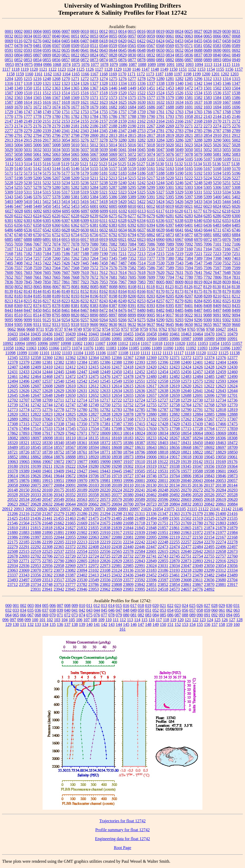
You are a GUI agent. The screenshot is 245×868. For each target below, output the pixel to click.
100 (35, 620)
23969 (117, 589)
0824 (94, 55)
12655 (128, 395)
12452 (140, 372)
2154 (75, 121)
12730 (198, 400)
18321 (24, 443)
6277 (132, 216)
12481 (163, 376)
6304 (37, 220)
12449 (105, 372)
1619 (75, 102)
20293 (232, 490)
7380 (170, 258)
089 (192, 615)
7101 (217, 244)
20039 (175, 480)
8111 (142, 287)
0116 (18, 41)
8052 (19, 287)
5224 (208, 178)
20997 (135, 509)
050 (141, 610)
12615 (128, 386)
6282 (179, 216)
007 (60, 605)
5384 (94, 197)
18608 (117, 447)
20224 (117, 490)
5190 (179, 173)
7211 (122, 254)
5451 (56, 206)
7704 (170, 277)
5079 (198, 154)
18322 (36, 443)
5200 (37, 178)
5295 (132, 187)
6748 (18, 235)
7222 (208, 254)
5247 (189, 183)
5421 (132, 202)
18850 (232, 452)
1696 (236, 107)
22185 (24, 542)
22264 (198, 542)
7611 (94, 272)
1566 (47, 98)
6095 (66, 211)
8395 (170, 306)
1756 (113, 112)
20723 (151, 504)
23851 (151, 584)
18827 (209, 452)
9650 (189, 324)
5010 (75, 145)
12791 (198, 410)
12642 (209, 391)
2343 (85, 131)
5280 (56, 187)
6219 (236, 211)
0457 (217, 41)
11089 (157, 348)
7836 (9, 282)
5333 (217, 192)
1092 (180, 64)
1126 (90, 69)
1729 (9, 112)
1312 (208, 79)
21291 (94, 514)
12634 (117, 391)
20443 (140, 495)
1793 (170, 116)
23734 (36, 584)
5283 (85, 187)
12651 (82, 395)
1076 (85, 64)
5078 (189, 154)
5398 (198, 197)
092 (215, 615)
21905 (94, 532)
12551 (140, 381)
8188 (47, 296)
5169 (227, 168)
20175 (59, 490)
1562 (9, 98)
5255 (18, 187)
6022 (198, 206)
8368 (9, 306)
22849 (151, 561)
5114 (28, 164)
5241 (132, 183)
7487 (122, 263)
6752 (56, 235)
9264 (104, 320)
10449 (117, 334)
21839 (117, 528)
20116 (140, 485)
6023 (208, 206)
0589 (236, 46)
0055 (113, 36)
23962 (105, 589)
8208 (198, 296)
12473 (82, 376)
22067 (105, 537)
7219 (179, 254)
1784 (94, 116)
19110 (140, 462)
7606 (56, 272)
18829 (221, 452)
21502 (186, 518)
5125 (122, 164)
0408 (94, 41)
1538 (236, 93)
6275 (113, 216)
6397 (170, 225)
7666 (66, 277)
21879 (232, 528)
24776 (198, 589)
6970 (198, 239)
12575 (198, 381)
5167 (208, 168)
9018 (179, 315)
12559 (175, 381)
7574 (104, 268)
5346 (28, 197)
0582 (208, 46)
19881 (36, 480)
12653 (105, 395)
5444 (227, 202)
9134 (56, 320)
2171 (227, 121)
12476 (105, 376)
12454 (163, 372)
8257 (160, 301)
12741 (24, 405)
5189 (170, 173)
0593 (28, 50)
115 (144, 620)
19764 (175, 476)
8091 (123, 287)
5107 (208, 159)
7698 (141, 277)
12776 (47, 410)
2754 (151, 131)
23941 (47, 589)
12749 (94, 405)
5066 (85, 154)
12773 (13, 410)
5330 (189, 192)
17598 (117, 428)
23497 (24, 580)
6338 (179, 220)
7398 (217, 258)
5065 (75, 154)
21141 (215, 509)
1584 (217, 98)
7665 (56, 277)
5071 (122, 154)
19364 (232, 466)
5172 (18, 173)
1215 (28, 79)
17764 (209, 428)
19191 (24, 466)
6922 (132, 239)
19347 (198, 466)
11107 (112, 353)
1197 (178, 74)
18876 (59, 457)
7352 (132, 258)
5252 (236, 183)
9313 (56, 324)
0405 (66, 41)
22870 (175, 561)
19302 (128, 466)
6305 (47, 220)
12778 (59, 410)
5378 (56, 197)
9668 (30, 329)
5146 (75, 168)
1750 (56, 112)
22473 (163, 547)
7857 (56, 282)
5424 (160, 202)
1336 (141, 83)
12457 (198, 372)
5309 (9, 192)
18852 (13, 457)
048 (126, 610)
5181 (104, 173)
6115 (151, 211)
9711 (40, 329)
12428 (209, 367)
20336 (47, 495)
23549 (94, 580)
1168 (103, 74)
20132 (163, 485)
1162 (48, 74)
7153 (122, 249)
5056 (236, 150)
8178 (217, 291)
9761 (154, 329)
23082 (70, 570)
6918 (94, 239)
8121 (160, 287)
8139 (9, 291)
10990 (221, 339)
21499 (163, 518)
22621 (175, 551)
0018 (151, 31)
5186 (141, 173)
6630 (85, 230)
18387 (140, 443)
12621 (198, 386)
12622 (209, 386)
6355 (9, 225)
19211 (47, 466)
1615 (37, 102)
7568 (75, 268)
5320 (94, 192)
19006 (151, 457)
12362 (70, 358)
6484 (227, 225)
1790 (151, 116)
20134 (174, 485)
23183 (151, 570)
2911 (226, 135)
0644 (113, 50)
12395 (151, 362)
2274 (217, 126)
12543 (94, 381)
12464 (36, 376)
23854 (175, 584)
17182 (151, 419)
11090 (168, 348)
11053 (203, 343)
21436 (36, 518)
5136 (217, 164)
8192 (66, 296)
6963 (170, 239)
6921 (122, 239)
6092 (38, 211)
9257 (85, 320)
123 (203, 620)
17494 (24, 428)
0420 (122, 41)
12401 (198, 362)
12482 (175, 376)
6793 (122, 235)
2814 (122, 135)
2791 (18, 135)
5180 (94, 173)
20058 (13, 485)
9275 (141, 320)
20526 (209, 495)
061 (222, 610)
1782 (75, 116)
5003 (9, 145)
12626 (24, 391)
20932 (54, 509)
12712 (70, 400)
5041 (122, 150)
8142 (18, 291)
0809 (47, 55)
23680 (221, 580)
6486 (9, 230)
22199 (47, 542)
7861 (66, 282)
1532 (189, 93)
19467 (128, 471)
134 (45, 624)
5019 (160, 145)
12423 (175, 367)
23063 (13, 570)
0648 (141, 50)
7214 (151, 254)
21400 (221, 514)
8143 (28, 291)
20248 (163, 490)
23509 (36, 580)
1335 (132, 83)
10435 (36, 334)
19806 (186, 476)
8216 (37, 301)
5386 (113, 197)
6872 (160, 235)
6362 (75, 225)
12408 (24, 367)
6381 (94, 225)
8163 (113, 291)
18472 (232, 443)
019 (148, 605)
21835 (94, 528)
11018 (157, 343)
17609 (128, 428)
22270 (209, 542)
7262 (75, 258)
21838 (105, 528)
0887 (189, 60)
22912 (209, 561)
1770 (9, 116)
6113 (142, 211)
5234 (66, 183)
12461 (13, 376)
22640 (186, 551)
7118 (28, 249)
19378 (13, 471)
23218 (186, 570)
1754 (94, 112)
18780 (117, 452)
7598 (227, 268)
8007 (170, 282)
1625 (122, 102)
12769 (221, 405)
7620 (160, 272)
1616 (47, 102)
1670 (18, 107)
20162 (36, 490)
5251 (227, 183)
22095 (151, 537)
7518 (151, 263)
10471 (221, 334)
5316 (56, 192)
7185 (56, 254)
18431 (186, 443)
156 (207, 624)
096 (6, 620)
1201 (216, 74)
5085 (19, 159)
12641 (198, 391)
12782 (105, 410)
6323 (113, 220)
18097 (36, 438)
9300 (208, 320)
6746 (236, 230)
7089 (170, 244)
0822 (75, 55)
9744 (68, 329)
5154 (85, 168)
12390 (128, 362)
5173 (28, 173)
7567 (66, 268)
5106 (198, 159)
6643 (198, 230)
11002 (77, 343)
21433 (24, 518)
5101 (151, 159)
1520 (122, 93)
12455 (175, 372)
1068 (57, 64)
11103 (67, 353)
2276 (236, 126)
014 (111, 605)
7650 (236, 272)
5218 (160, 178)
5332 (208, 192)
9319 (85, 324)
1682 (113, 107)
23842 (140, 584)
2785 (198, 131)
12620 (186, 386)
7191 (113, 254)
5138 (236, 164)
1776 (18, 116)
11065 (42, 348)
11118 (190, 353)
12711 (59, 400)
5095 (113, 159)
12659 (175, 395)
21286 (82, 514)
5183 (122, 173)
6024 (217, 206)
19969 (70, 480)
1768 (227, 112)
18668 (186, 447)
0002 (18, 31)
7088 (160, 244)
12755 (151, 405)
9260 (94, 320)
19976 (94, 480)
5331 (198, 192)
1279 (151, 79)
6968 (189, 239)
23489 (232, 575)
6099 (104, 211)
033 (16, 610)
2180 (66, 126)
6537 (37, 230)
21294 (105, 514)
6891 (47, 239)
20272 (198, 490)
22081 (128, 537)
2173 (9, 126)
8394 (160, 306)
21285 (70, 514)
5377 (47, 197)
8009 (179, 282)
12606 (24, 386)
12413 (82, 367)
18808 (151, 452)
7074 (56, 244)
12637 (151, 391)
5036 (75, 150)
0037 (47, 36)
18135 (93, 438)
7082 (113, 244)
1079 (114, 64)
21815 (36, 528)
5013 (104, 145)
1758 (132, 112)
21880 (13, 532)
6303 (28, 220)
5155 (94, 168)
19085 (94, 462)
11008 (112, 343)
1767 (217, 112)
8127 (198, 287)
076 (97, 615)
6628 (66, 230)
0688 (198, 50)
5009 (66, 145)
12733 (209, 400)
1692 (198, 107)
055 (178, 610)
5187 (151, 173)
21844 (128, 528)
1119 (25, 69)
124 (210, 620)
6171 (188, 211)
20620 (232, 499)
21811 (24, 528)
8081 (75, 287)
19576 (175, 471)
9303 (236, 320)
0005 (47, 31)
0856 (56, 60)
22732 (128, 556)
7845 (28, 282)
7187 (75, 254)
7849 (37, 282)
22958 (59, 566)
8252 (132, 301)
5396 (179, 197)
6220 (9, 216)
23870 (209, 584)
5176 (56, 173)
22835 (128, 561)
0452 (170, 41)
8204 (160, 296)
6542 (47, 230)
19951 (59, 480)
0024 (179, 31)
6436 (208, 225)
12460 (232, 372)
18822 (198, 452)
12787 (163, 410)
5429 (189, 202)
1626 (132, 102)
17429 (175, 424)
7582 (132, 268)
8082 (85, 287)
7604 (37, 272)
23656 (209, 580)
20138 (221, 485)
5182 (113, 173)
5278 (37, 187)
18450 (198, 443)
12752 (128, 405)
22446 (140, 547)
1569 (75, 98)
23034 (175, 566)
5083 (236, 154)
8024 (208, 282)
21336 (151, 514)
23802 (105, 584)
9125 (47, 320)
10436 (47, 334)
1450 (141, 88)
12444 (47, 372)
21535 (232, 518)
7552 (227, 263)
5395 (170, 197)
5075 (160, 154)
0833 (160, 55)
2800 (94, 135)
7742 (179, 277)
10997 (54, 343)
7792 (208, 277)
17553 (82, 428)
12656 (140, 395)
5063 (56, 154)
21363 (175, 514)
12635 (128, 391)
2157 (104, 121)
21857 (163, 528)
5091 (75, 159)
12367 (128, 358)
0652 (179, 50)
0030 (227, 31)
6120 (179, 211)
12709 (47, 400)
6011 (141, 206)
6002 (104, 206)
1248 (47, 79)
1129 (118, 69)
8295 (208, 301)
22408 (94, 547)
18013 (117, 433)
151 (170, 624)
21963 (186, 532)
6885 (9, 239)
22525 (47, 551)
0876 (122, 60)
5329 (179, 192)
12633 (105, 391)
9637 (151, 324)
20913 (19, 509)
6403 (198, 225)
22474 (175, 547)
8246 (113, 301)
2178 (47, 126)
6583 (56, 230)
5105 (189, 159)
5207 (56, 178)
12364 (94, 358)
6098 (94, 211)
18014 (128, 433)
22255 (175, 542)
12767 (198, 405)
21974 (209, 532)
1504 (236, 88)
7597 (217, 268)
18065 (209, 433)
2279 (28, 131)
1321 (47, 83)
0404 (56, 41)
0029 (217, 31)
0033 (18, 36)
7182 (28, 254)
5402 (236, 197)
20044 (209, 480)
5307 (227, 187)
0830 (132, 55)
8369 (18, 306)
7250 (227, 254)
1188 (169, 74)
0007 (66, 31)
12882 (175, 414)
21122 (203, 509)
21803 (221, 523)
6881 (208, 235)
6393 (141, 225)
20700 (128, 504)
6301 (9, 220)
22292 (36, 547)
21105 (181, 509)
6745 (227, 230)
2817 (151, 135)
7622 (170, 272)
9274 (132, 320)
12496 (24, 381)
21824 (59, 528)
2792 (28, 135)
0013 (113, 31)
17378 (94, 424)
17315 (24, 424)
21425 (13, 518)
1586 (236, 98)
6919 (104, 239)
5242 (141, 183)
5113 (19, 164)
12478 (128, 376)
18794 (128, 452)
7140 (65, 249)
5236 (85, 183)
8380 (66, 306)
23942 (59, 589)
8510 (18, 315)
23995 (140, 589)
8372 (28, 306)
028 (215, 605)
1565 (37, 98)
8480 (141, 310)
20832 (186, 504)
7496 (132, 263)
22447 (151, 547)
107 (86, 620)
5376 (37, 197)
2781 (160, 131)
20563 (82, 499)
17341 (70, 424)
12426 (198, 367)
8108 (132, 287)
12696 (209, 395)
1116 (236, 64)
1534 (198, 93)
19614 (13, 476)
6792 (113, 235)
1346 (227, 83)
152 (178, 624)
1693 (208, 107)
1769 (236, 112)
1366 (85, 88)
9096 (18, 320)
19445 (117, 471)
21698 (128, 523)
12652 (94, 395)
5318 (75, 192)
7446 (94, 263)
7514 (141, 263)
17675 (163, 428)
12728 (175, 400)
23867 (198, 584)
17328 (47, 424)
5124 (113, 164)
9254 (66, 320)
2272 (198, 126)
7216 (170, 254)
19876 (24, 480)
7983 (141, 282)
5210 (85, 178)
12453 (151, 372)
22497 (232, 547)
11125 (223, 353)
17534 (59, 428)
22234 (128, 542)
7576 (113, 268)
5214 (122, 178)
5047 (160, 150)
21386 (209, 514)
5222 (189, 178)
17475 (232, 424)
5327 (160, 192)
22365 (59, 547)
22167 (221, 537)
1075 (76, 64)
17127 (94, 419)
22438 (117, 547)
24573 (175, 589)
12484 (198, 376)
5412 (47, 202)
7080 (94, 244)
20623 (13, 504)
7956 (113, 282)
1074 (66, 64)
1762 (170, 112)
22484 (198, 547)
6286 (217, 216)
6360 (56, 225)
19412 (70, 471)
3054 (66, 140)
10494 (47, 339)
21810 (13, 528)
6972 (208, 239)
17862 (13, 433)
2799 (85, 135)
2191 (141, 126)
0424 (160, 41)
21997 (36, 537)
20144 (232, 485)
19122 (163, 462)
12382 (59, 362)
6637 (141, 230)
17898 (36, 433)
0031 (236, 31)
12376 (221, 358)
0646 (132, 50)
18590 (82, 447)
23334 (232, 570)
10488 (24, 339)
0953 (9, 64)
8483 (170, 310)
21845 (140, 528)
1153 (201, 69)
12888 (232, 414)
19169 (221, 462)
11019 (169, 343)
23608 (186, 580)
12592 (209, 381)
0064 (198, 36)
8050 (9, 287)
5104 (180, 159)
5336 (236, 192)
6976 (227, 239)
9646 (179, 324)
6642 (189, 230)
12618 (163, 386)
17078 (70, 419)
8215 (28, 301)
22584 (140, 551)
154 (192, 624)
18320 (13, 443)
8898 (122, 315)
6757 (104, 235)
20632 (47, 504)
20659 (82, 504)
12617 (151, 386)
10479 (232, 334)
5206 (47, 178)
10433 (13, 334)
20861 (221, 504)
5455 (85, 206)
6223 (28, 216)
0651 (170, 50)
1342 (198, 83)
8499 (236, 310)
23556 (105, 580)
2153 (66, 121)
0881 (160, 60)
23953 (94, 589)
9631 (122, 324)
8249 (122, 301)
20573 (105, 499)
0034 (28, 36)
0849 (236, 55)
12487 (221, 376)
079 (119, 615)
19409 (59, 471)
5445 (236, 202)
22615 (163, 551)
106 (79, 620)
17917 (47, 433)
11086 (145, 348)
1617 (56, 102)
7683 (122, 277)
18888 (70, 457)
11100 (33, 353)
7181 (18, 254)
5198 (18, 178)
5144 (56, 168)
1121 (43, 69)
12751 (117, 405)
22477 (186, 547)
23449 (140, 575)
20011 (163, 480)
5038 (94, 150)
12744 (47, 405)
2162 (141, 121)
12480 (151, 376)
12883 (186, 414)
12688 (186, 395)
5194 (217, 173)
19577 (186, 471)
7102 (227, 244)
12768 (209, 405)
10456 (140, 334)
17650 (151, 428)
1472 (189, 88)
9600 (94, 324)
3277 (94, 140)
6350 (208, 220)
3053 (56, 140)
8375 (47, 306)
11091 (179, 348)
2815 (132, 135)
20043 (198, 480)
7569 (85, 268)
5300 (160, 187)
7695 (132, 277)
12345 (13, 358)
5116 (47, 164)
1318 (28, 83)
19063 (13, 462)
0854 (37, 60)
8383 (94, 306)
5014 (113, 145)
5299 (151, 187)
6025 (227, 206)
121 (188, 620)
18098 (48, 438)
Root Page (122, 848)
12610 (70, 386)
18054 (186, 433)
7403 (236, 258)
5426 (179, 202)
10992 (8, 343)
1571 (94, 98)
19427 (82, 471)
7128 (37, 249)
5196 (236, 173)
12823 (47, 414)
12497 (36, 381)
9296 (198, 320)
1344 (208, 83)
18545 (36, 447)
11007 (100, 343)
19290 (105, 466)
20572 (94, 499)
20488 (163, 495)
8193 (75, 296)
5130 (160, 164)
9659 (227, 324)
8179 (227, 291)
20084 (59, 485)
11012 (123, 343)
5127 (141, 164)
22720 (70, 556)
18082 (13, 438)
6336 (160, 220)
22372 (70, 547)
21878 (221, 528)
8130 (217, 287)
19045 (209, 457)
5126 (131, 164)
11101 (45, 353)
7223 (217, 254)
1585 (227, 98)
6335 (151, 220)
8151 (75, 291)
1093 (189, 64)
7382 (179, 258)
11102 (56, 353)
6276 (122, 216)
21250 (36, 514)
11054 (214, 343)
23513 (47, 580)
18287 (186, 438)
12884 (198, 414)
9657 (217, 324)
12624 (232, 386)
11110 (134, 353)
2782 (170, 131)
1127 (99, 69)
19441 (94, 471)
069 (45, 615)
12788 (175, 410)
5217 (151, 178)
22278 (232, 542)
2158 (113, 121)
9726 (49, 329)
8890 (94, 315)
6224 (37, 216)
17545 (70, 428)
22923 (232, 561)
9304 (9, 324)
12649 (59, 395)
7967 (122, 282)
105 (72, 620)
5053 (217, 150)
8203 (151, 296)
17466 (221, 424)
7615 (132, 272)
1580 (179, 98)
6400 (179, 225)
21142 (226, 509)
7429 (75, 263)
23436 (128, 575)
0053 (94, 36)
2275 (227, 126)
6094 (57, 211)
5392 (160, 197)
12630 (70, 391)
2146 (236, 116)
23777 (70, 584)
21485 (117, 518)
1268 (56, 79)
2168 (198, 121)
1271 (75, 79)
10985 (163, 339)
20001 (140, 480)
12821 (24, 414)
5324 (132, 192)
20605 (198, 499)
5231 (37, 183)
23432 (117, 575)
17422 (151, 424)
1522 (141, 93)
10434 (24, 334)
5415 (75, 202)
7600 (9, 272)
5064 (66, 154)
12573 (186, 381)
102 (50, 620)
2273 (208, 126)
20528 (232, 495)
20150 (24, 490)
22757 (221, 556)
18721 (13, 452)
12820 (13, 414)
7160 (188, 249)
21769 (186, 523)
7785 (198, 277)
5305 (208, 187)
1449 (132, 88)
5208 (66, 178)
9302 (227, 320)
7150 (94, 249)
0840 (217, 55)
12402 (209, 362)
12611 (82, 386)
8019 (198, 282)
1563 (18, 98)
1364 (66, 88)
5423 (151, 202)
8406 (198, 306)
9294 (189, 320)
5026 (217, 145)
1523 (151, 93)
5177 (66, 173)
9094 (236, 315)
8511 (28, 315)
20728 (163, 504)
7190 (104, 254)
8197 (104, 296)
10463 (186, 334)
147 (141, 624)
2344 (94, 131)
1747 (28, 112)
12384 (82, 362)
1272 (85, 79)
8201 (141, 296)
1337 (151, 83)
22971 (82, 566)
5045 (141, 150)
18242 (163, 438)
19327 (163, 466)
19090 (105, 462)
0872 (85, 60)
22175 (13, 542)
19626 (36, 476)
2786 (208, 131)
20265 (175, 490)
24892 (209, 589)
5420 (122, 202)
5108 (217, 159)
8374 (37, 306)
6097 (85, 211)
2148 (18, 121)
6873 (170, 235)
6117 (160, 211)
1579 (170, 98)
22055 (70, 537)
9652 (198, 324)
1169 (113, 74)
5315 (47, 192)
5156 (104, 168)
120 (181, 620)
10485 (13, 339)
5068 (104, 154)
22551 (70, 551)
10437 (59, 334)
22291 (24, 547)
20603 (186, 499)
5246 (179, 183)
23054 (221, 566)
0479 (28, 46)
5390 (141, 197)
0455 (198, 41)
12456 (186, 372)
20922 (30, 509)
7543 (179, 263)
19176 (232, 462)
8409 (217, 306)
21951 (163, 532)
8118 (151, 287)
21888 (36, 532)
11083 (111, 348)
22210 (70, 542)
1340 (179, 83)
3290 (217, 140)
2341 (66, 131)
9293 (179, 320)
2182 (85, 126)
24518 (163, 589)
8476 (122, 310)
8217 (47, 301)
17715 (186, 428)
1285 (189, 79)
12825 (70, 414)
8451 (47, 310)
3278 (104, 140)
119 (173, 620)
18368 (94, 443)
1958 (189, 116)
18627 (128, 447)
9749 (78, 329)
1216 (37, 79)
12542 (82, 381)
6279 (151, 216)
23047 (186, 566)
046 (111, 610)
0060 (160, 36)
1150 (173, 69)
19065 (24, 462)
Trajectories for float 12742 (122, 821)
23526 (70, 580)
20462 (151, 495)
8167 (151, 291)
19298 (117, 466)
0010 (85, 31)
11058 (8, 348)
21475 (94, 518)
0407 (85, 41)
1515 (75, 93)
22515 (24, 551)
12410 (47, 367)
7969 (132, 282)
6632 (104, 230)
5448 (28, 206)
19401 (47, 471)
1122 (52, 69)
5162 (160, 168)
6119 (169, 211)
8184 (28, 296)
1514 (66, 93)
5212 (104, 178)
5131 (169, 164)
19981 (105, 480)
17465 (209, 424)
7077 (66, 244)
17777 (221, 428)
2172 (236, 121)
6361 (66, 225)
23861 (186, 584)
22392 (82, 547)
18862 (36, 457)
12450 (117, 372)
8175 (198, 291)
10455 (128, 334)
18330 (47, 443)
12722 (117, 400)
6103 (132, 211)
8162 (104, 291)
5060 (28, 154)
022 (170, 605)
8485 (179, 310)
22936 (24, 566)
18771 (105, 452)
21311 (140, 514)
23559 (117, 580)
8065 (38, 287)
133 (38, 624)
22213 (82, 542)
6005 (113, 206)
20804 (175, 504)
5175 (47, 173)
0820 (56, 55)
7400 (227, 258)
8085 (94, 287)
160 (237, 624)
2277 (9, 131)
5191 (189, 173)
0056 (122, 36)
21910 (105, 532)
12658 (163, 395)
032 (8, 610)
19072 (59, 462)
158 (222, 624)
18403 (163, 443)
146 (134, 624)
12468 (47, 376)
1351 (37, 88)
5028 (236, 145)
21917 (117, 532)
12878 (128, 414)
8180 (236, 291)
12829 (117, 414)
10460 (163, 334)
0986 (47, 64)
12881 (163, 414)
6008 (122, 206)
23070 (36, 570)
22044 (59, 537)
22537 (59, 551)
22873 (186, 561)
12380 (36, 362)
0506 (47, 46)
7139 (56, 249)
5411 (37, 202)
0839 (208, 55)
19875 (13, 480)
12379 (24, 362)
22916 (221, 561)
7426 (66, 263)
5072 (132, 154)
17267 (209, 419)
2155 (85, 121)
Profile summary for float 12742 (122, 830)
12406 (232, 362)
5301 (170, 187)
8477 (132, 310)
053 (163, 610)
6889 (37, 239)
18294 (197, 438)
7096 (208, 244)
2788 (227, 131)
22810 (94, 561)
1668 (236, 102)
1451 (151, 88)
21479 (105, 518)
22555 (94, 551)
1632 (160, 102)
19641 (47, 476)
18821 (186, 452)
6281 (170, 216)
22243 (151, 542)
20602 (175, 499)
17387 (117, 424)
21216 (24, 514)
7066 (28, 244)
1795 (179, 116)
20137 (209, 485)
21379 (198, 514)
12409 (36, 367)
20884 (232, 504)
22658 (221, 551)
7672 (94, 277)
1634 (179, 102)
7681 (113, 277)
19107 (129, 462)
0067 (227, 36)
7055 (9, 244)
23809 (128, 584)
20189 (82, 490)
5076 (170, 154)
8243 (104, 301)
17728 (198, 428)
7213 (141, 254)
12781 (94, 410)
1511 (37, 93)
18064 (198, 433)
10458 (151, 334)
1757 (122, 112)
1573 (113, 98)
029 (222, 605)
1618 (66, 102)
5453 (75, 206)
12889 (13, 419)
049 (134, 610)
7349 (122, 258)
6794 (132, 235)
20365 (105, 495)
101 (42, 620)
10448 (105, 334)
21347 (163, 514)
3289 (208, 140)
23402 (82, 575)
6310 (94, 220)
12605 (13, 386)
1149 (164, 69)
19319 (151, 466)
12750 (105, 405)
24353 (151, 589)
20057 (232, 480)
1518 (104, 93)
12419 (140, 367)
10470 (209, 334)
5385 (104, 197)
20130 (151, 485)
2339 (47, 131)
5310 (18, 192)
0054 (104, 36)
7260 (56, 258)
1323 (66, 83)
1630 (141, 102)
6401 (189, 225)
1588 (18, 102)
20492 (175, 495)
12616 (140, 386)
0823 (85, 55)
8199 (122, 296)
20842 (209, 504)
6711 (217, 230)
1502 (217, 88)
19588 (198, 471)
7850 (47, 282)
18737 (36, 452)
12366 (117, 358)
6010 (132, 206)
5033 (47, 150)
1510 (28, 93)
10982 (128, 339)
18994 (140, 457)
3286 (179, 140)
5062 (47, 154)
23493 (13, 580)
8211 (226, 296)
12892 (24, 419)
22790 (59, 561)
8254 (151, 301)
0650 (160, 50)
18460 (209, 443)
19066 (36, 462)
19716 (105, 476)
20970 (88, 509)
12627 (36, 391)
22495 (209, 547)
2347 (122, 131)
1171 (132, 74)
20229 (128, 490)
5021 (179, 145)
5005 (28, 145)
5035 (66, 150)
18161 (105, 438)
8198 (113, 296)
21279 (59, 514)
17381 (105, 424)
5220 (170, 178)
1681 (104, 107)
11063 (31, 348)
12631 (82, 391)
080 (126, 615)
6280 (160, 216)
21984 (232, 532)
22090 (140, 537)
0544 (104, 46)
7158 (170, 249)
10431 (232, 329)
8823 (85, 315)
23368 (59, 575)
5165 (189, 168)
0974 (19, 64)
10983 (140, 339)
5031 (28, 150)
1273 (94, 79)
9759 (144, 329)
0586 (227, 46)
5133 (188, 164)
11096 (225, 348)
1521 (132, 93)
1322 (56, 83)
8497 (217, 310)
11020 (180, 343)
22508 (13, 551)
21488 (128, 518)
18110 (71, 438)
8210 (217, 296)
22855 (163, 561)
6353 (227, 220)
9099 (28, 320)
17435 (186, 424)
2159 (122, 121)
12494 (13, 381)
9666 (21, 329)
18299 (209, 438)
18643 (151, 447)
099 (28, 620)
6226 (56, 216)
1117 (6, 69)
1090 (161, 64)
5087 (38, 159)
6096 (75, 211)
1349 (18, 88)
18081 (232, 433)
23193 (175, 570)
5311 (28, 192)
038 (53, 610)
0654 (189, 50)
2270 (179, 126)
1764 (189, 112)
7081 (104, 244)
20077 (48, 485)
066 (23, 615)
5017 (141, 145)
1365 (75, 88)
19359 (221, 466)
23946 (82, 589)
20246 (151, 490)
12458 (209, 372)
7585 (141, 268)
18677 (198, 447)
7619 (151, 272)
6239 (94, 216)
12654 (117, 395)
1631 (151, 102)
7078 (75, 244)
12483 (186, 376)
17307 (232, 419)
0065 (208, 36)
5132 (179, 164)
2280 (37, 131)
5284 (94, 187)
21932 (128, 532)
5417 (94, 202)
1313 (217, 79)
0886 (179, 60)
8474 (113, 310)
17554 (94, 428)
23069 (24, 570)
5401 (227, 197)
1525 (170, 93)
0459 (236, 41)
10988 (198, 339)
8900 (141, 315)
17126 (82, 419)
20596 (163, 499)
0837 (198, 55)
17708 (175, 428)
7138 (47, 249)
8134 (226, 287)
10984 (151, 339)
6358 (37, 225)
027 (207, 605)
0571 (189, 46)
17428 (163, 424)
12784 (128, 410)
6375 (85, 225)
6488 (18, 230)
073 (75, 615)
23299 (209, 570)
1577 (151, 98)
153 (185, 624)
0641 (85, 50)
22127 (186, 537)
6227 (66, 216)
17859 (232, 428)
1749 (47, 112)
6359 (47, 225)
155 (200, 624)
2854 (208, 135)
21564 (24, 523)
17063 (47, 419)
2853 (198, 135)
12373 (198, 358)
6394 (151, 225)
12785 (140, 410)
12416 (105, 367)
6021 (189, 206)
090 (200, 615)
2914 (18, 140)
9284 (151, 320)
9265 (113, 320)
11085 (134, 348)
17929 (59, 433)
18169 (116, 438)
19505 (140, 471)
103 (57, 620)
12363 (82, 358)
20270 (186, 490)
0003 (28, 31)
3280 (122, 140)
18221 (140, 438)
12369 (151, 358)
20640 (59, 504)
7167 (236, 249)
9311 (37, 324)
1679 (94, 107)
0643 (104, 50)
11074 (77, 348)
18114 (82, 438)
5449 (37, 206)
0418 (104, 41)
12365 (105, 358)
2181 (75, 126)
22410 (105, 547)
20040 (186, 480)
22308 (47, 547)
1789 (141, 116)
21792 (209, 523)
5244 (160, 183)
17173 (140, 419)
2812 (104, 135)
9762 (163, 329)
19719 (117, 476)
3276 (85, 140)
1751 (66, 112)
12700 (221, 395)
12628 (47, 391)
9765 (191, 329)
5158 (122, 168)
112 (123, 620)
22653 (209, 551)
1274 (104, 79)
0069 (9, 41)
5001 (227, 140)
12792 (209, 410)
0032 (9, 36)
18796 (140, 452)
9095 (9, 320)
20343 (59, 495)
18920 (94, 457)
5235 (75, 183)
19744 (140, 476)
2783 (179, 131)
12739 (13, 405)
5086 (28, 159)
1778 (37, 116)
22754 (198, 556)
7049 (236, 239)
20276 (209, 490)
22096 (163, 537)
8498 (227, 310)
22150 (198, 537)
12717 (105, 400)
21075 (169, 509)
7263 (85, 258)
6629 (75, 230)
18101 (59, 438)
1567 (56, 98)
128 (239, 620)
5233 (56, 183)
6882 (217, 235)
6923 (141, 239)
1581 (189, 98)
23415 (105, 575)
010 (82, 605)
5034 (56, 150)
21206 (13, 514)
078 (111, 615)
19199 (36, 466)
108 (94, 620)
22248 (163, 542)
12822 (36, 414)
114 (137, 620)
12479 (140, 376)
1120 (34, 69)
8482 (160, 310)
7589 (170, 268)
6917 (85, 239)
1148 (155, 69)
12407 (13, 367)
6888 (28, 239)
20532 (13, 499)
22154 (209, 537)
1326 (85, 83)
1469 (179, 88)
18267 (174, 438)
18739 (47, 452)
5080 (208, 154)
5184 (132, 173)
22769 (13, 561)
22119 (174, 537)
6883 (227, 235)
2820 (179, 135)
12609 (59, 386)
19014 (163, 457)
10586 (105, 339)
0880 (151, 60)
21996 (24, 537)
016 (126, 605)
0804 (18, 55)
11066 (54, 348)
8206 (179, 296)
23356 (36, 575)
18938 (117, 457)
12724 (140, 400)
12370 (163, 358)
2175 (28, 126)
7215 (160, 254)
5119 (65, 164)
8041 (236, 282)
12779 (70, 410)
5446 (9, 206)
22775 (36, 561)
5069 (113, 154)
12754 (140, 405)
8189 (56, 296)
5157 (113, 168)
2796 (56, 135)
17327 (36, 424)
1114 (217, 64)
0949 (236, 60)
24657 (186, 589)
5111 (236, 159)
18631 (140, 447)
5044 (132, 150)
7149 (84, 249)
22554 (82, 551)
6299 (227, 216)
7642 (208, 272)
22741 (151, 556)
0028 (208, 31)
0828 (113, 55)
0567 (151, 46)
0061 (170, 36)
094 (229, 615)
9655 (208, 324)
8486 (189, 310)
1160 (29, 74)
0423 (151, 41)
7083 (122, 244)
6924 (151, 239)
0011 (94, 31)
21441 (47, 518)
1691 (189, 107)
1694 (217, 107)
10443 (94, 334)
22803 (70, 561)
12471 (59, 376)
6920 (113, 239)
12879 (140, 414)
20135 (186, 485)
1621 (85, 102)
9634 (141, 324)
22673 (232, 551)
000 (8, 605)
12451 (128, 372)
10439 (70, 334)
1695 (227, 107)
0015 (132, 31)
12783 (117, 410)
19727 (128, 476)
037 (45, 610)
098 (20, 620)
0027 (198, 31)
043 (89, 610)
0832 (151, 55)
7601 (18, 272)
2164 (160, 121)
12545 (105, 381)
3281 (132, 140)
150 (163, 624)
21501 (175, 518)
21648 (47, 523)
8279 (179, 301)
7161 (198, 249)
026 (200, 605)
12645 (13, 395)
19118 (151, 462)
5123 (103, 164)
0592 (18, 50)
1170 (122, 74)
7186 (66, 254)
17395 (128, 424)
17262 (186, 419)
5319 (85, 192)
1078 (104, 64)
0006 (56, 31)
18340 (59, 443)
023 (178, 605)
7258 (47, 258)
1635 (189, 102)
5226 (227, 178)
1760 (151, 112)
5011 (85, 145)
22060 (82, 537)
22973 (105, 566)
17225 (175, 419)
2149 (28, 121)
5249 (208, 183)
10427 (221, 329)
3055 (75, 140)
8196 (94, 296)
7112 (19, 249)
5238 (104, 183)
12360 (47, 358)
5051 (198, 150)
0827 (104, 55)
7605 (47, 272)
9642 (160, 324)
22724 (94, 556)
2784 (189, 131)
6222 (18, 216)
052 (156, 610)
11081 (99, 348)
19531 (163, 471)
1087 (132, 64)
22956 (47, 566)
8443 (9, 310)
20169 (47, 490)
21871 (198, 528)
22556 (105, 551)
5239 (113, 183)
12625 (13, 391)
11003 (89, 343)
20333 (36, 495)
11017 (146, 343)
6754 (75, 235)
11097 (236, 348)
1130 (127, 69)
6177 (198, 211)
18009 (105, 433)
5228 (9, 183)
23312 (221, 570)
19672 (70, 476)
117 (159, 620)
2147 (9, 121)
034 (23, 610)
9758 (135, 329)
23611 (198, 580)
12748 (82, 405)
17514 (36, 428)
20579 (117, 499)
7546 (189, 263)
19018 (186, 457)
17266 (198, 419)
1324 (75, 83)
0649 (151, 50)
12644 (232, 391)
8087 (104, 287)
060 (215, 610)
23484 (221, 575)
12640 (186, 391)
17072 (59, 419)
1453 (170, 88)
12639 (175, 391)
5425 (170, 202)
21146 (238, 509)
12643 (221, 391)
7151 (103, 249)
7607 (66, 272)
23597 (163, 580)
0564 (122, 46)
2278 (18, 131)
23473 (186, 575)
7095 (198, 244)
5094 (104, 159)
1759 (141, 112)
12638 (163, 391)
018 (141, 605)
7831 (236, 277)
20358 (94, 495)
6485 (236, 225)
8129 (207, 287)
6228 (75, 216)
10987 (186, 339)
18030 (151, 433)
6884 (236, 235)
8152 (85, 291)
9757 (125, 329)
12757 (163, 405)
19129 (174, 462)
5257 (28, 187)
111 (116, 620)
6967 (179, 239)
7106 (236, 244)
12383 (70, 362)
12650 (70, 395)
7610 (85, 272)
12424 (186, 367)
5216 (141, 178)
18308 (232, 438)
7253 (18, 258)
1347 (236, 83)
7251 (236, 254)
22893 (198, 561)
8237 (94, 301)
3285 (170, 140)
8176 (208, 291)
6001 (94, 206)
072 (67, 615)
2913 (9, 140)
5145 (66, 168)
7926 (94, 282)
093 (222, 615)
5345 (18, 197)
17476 (13, 428)
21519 (198, 518)
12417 (117, 367)
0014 (122, 31)
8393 (151, 306)
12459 (221, 372)
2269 (170, 126)
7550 (217, 263)
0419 (113, 41)
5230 (28, 183)
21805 (232, 523)
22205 (59, 542)
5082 (227, 154)
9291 (170, 320)
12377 (232, 358)
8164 (122, 291)
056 (185, 610)
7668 (75, 277)
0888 (198, 60)
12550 (128, 381)
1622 (94, 102)
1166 (85, 74)
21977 (221, 532)
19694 (82, 476)
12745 (59, 405)
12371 (175, 358)
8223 (66, 301)
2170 (217, 121)
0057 (132, 36)
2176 (37, 126)
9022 (189, 315)
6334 (141, 220)
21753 (175, 523)
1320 (37, 83)
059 (207, 610)
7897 (75, 282)
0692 (236, 50)
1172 (141, 74)
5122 (94, 164)
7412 (28, 263)
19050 (221, 457)
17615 (140, 428)
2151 (47, 121)
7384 (189, 258)
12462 (24, 376)
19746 (151, 476)
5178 (75, 173)
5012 (94, 145)
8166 (141, 291)
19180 (13, 466)
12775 (36, 410)
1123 (62, 69)
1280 (160, 79)
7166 (226, 249)
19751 (163, 476)
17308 (13, 424)
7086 (151, 244)
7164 (207, 249)
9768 (210, 329)
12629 (59, 391)
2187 (104, 126)
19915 (47, 480)
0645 (122, 50)
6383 (113, 225)
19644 (59, 476)
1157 (239, 69)
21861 (175, 528)
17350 (82, 424)
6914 (56, 239)
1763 (179, 112)
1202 (225, 74)
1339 (170, 83)
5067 (94, 154)
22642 (198, 551)
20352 (70, 495)
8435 (236, 306)
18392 (151, 443)
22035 (47, 537)
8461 (66, 310)
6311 (103, 220)
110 (108, 620)
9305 (18, 324)
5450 (47, 206)
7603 (28, 272)
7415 (37, 263)
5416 (85, 202)
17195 (163, 419)
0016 (141, 31)
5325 (141, 192)
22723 (82, 556)
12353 (24, 358)
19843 (209, 476)
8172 (170, 291)
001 (16, 605)
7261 (66, 258)
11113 (167, 353)
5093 (94, 159)
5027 (227, 145)
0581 (198, 46)
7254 (28, 258)
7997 (151, 282)
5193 (208, 173)
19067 (48, 462)
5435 (217, 202)
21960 (175, 532)
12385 (94, 362)
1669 (9, 107)
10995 (31, 343)
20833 (198, 504)
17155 (117, 419)
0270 (28, 41)
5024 (198, 145)
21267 (47, 514)
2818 (160, 135)
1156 (229, 69)
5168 (217, 168)
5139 (9, 168)
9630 (113, 324)
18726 (24, 452)
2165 (170, 121)
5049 (179, 150)
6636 (132, 230)
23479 (198, 575)
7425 (56, 263)
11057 (237, 343)
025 (192, 605)
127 (232, 620)
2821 (189, 135)
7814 (227, 277)
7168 (9, 254)
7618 (141, 272)
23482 (209, 575)
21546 (13, 523)
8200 (132, 296)
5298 (141, 187)
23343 (24, 575)
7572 (94, 268)
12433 (24, 372)
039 (60, 610)
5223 (198, 178)
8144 (37, 291)
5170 (236, 168)
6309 (85, 220)
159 (229, 624)
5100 (142, 159)
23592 (140, 580)
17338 (59, 424)
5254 (9, 187)
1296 (198, 79)
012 (97, 605)
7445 (85, 263)
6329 (132, 220)
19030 (198, 457)
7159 (179, 249)
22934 (13, 566)
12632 (94, 391)
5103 (170, 159)
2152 (56, 121)
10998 (66, 343)
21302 (128, 514)
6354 (236, 220)
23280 (198, 570)
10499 (82, 339)
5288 (122, 187)
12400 (186, 362)
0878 (141, 60)
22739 (140, 556)
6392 (132, 225)
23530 (82, 580)
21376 (186, 514)
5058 (18, 154)
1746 (18, 112)
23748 (47, 584)
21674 (94, 523)
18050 (175, 433)
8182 (9, 296)
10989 (209, 339)
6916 (75, 239)
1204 (9, 79)
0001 (9, 31)
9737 (59, 329)
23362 (47, 575)
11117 (178, 353)
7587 (160, 268)
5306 (217, 187)
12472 (70, 376)
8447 (28, 310)
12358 (36, 358)
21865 (186, 528)
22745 (175, 556)
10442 (82, 334)
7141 (75, 249)
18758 (70, 452)
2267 (151, 126)
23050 (209, 566)
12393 (140, 362)
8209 (208, 296)
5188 (160, 173)
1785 (104, 116)
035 (30, 610)
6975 (217, 239)
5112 (9, 164)
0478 (18, 46)
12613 (105, 386)
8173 (179, 291)
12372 (186, 358)
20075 (36, 485)
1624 (113, 102)
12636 (140, 391)
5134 (198, 164)
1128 (108, 69)
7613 (113, 272)
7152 (113, 249)
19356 (209, 466)
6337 (170, 220)
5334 (227, 192)
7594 (189, 268)
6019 (170, 206)
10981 (117, 339)
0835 (179, 55)
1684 (132, 107)
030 (229, 605)
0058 (141, 36)
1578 (160, 98)
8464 (75, 310)
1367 (94, 88)
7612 (104, 272)
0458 (227, 41)
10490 (36, 339)
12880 (151, 414)
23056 (232, 566)
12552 (151, 381)
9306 (28, 324)
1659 (217, 102)
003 (30, 605)
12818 (221, 410)
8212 (236, 296)
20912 (7, 509)
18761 (82, 452)
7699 (151, 277)
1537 (227, 93)
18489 (13, 447)
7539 (170, 263)
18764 (94, 452)
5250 (217, 183)
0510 (85, 46)
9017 (170, 315)
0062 (179, 36)
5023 (189, 145)
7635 (189, 272)
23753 (59, 584)
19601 (221, 471)
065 (16, 615)
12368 (140, 358)
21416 (232, 514)
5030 (18, 150)
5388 (122, 197)
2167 (189, 121)
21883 (24, 532)
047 (119, 610)
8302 (217, 301)
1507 (9, 93)
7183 (37, 254)
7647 (217, 272)
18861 (24, 457)
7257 (37, 258)
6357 (28, 225)
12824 (59, 414)
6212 (217, 211)
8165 (132, 291)
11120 (201, 353)
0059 (151, 36)
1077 (95, 64)
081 (134, 615)
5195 (227, 173)
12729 (186, 400)
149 (156, 624)
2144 (217, 116)
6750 (37, 235)
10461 (175, 334)
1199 (196, 74)
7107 (9, 249)
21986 (13, 537)
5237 (94, 183)
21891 (59, 532)
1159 (20, 74)
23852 (163, 584)
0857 (66, 60)
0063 (189, 36)
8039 (227, 282)
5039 (104, 150)
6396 (160, 225)
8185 (37, 296)
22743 (163, 556)
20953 (65, 509)
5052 (208, 150)
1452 (160, 88)
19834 (198, 476)
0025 (189, 31)
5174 (37, 173)
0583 (217, 46)
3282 (141, 140)
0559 (113, 46)
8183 (18, 296)
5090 (66, 159)
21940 (151, 532)
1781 (66, 116)
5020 (170, 145)
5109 (227, 159)
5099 (132, 159)
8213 (9, 301)
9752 (97, 329)
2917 (47, 140)
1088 (142, 64)
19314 (140, 466)
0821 (66, 55)
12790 (186, 410)
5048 (170, 150)
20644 (70, 504)
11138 (235, 353)
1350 (28, 88)
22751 (186, 556)
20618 (209, 499)
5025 (208, 145)
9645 (170, 324)
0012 (104, 31)
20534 (24, 499)
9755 (116, 329)
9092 (227, 315)
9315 (66, 324)
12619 (175, 386)
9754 (106, 329)
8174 (189, 291)
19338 (175, 466)
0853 (28, 60)
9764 (182, 329)
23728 (24, 584)
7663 (47, 277)
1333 (113, 83)
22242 (140, 542)
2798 (75, 135)
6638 (151, 230)
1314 (227, 79)
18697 (221, 447)
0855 (47, 60)
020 (156, 605)
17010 (36, 419)
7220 (189, 254)
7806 (217, 277)
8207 (189, 296)
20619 (221, 499)
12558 (163, 381)
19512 (151, 471)
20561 (70, 499)
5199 (28, 178)
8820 (75, 315)
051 (148, 610)
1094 (199, 64)
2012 (198, 116)
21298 (117, 514)
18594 (94, 447)
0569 (170, 46)
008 (67, 605)
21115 (192, 509)
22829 (117, 561)
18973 (128, 457)
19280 (94, 466)
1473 (198, 88)
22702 (36, 556)
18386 (128, 443)
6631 (94, 230)
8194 (85, 296)
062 (229, 610)
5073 (141, 154)
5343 (9, 197)
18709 (232, 447)
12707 (24, 400)
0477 (9, 46)
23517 (59, 580)
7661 (37, 277)
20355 (82, 495)
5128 (150, 164)
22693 (24, 556)
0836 (189, 55)
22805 (82, 561)
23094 (82, 570)
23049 (198, 566)
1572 (104, 98)
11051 (192, 343)
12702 (13, 400)
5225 (217, 178)
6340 (198, 220)
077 (104, 615)
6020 (179, 206)
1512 (47, 93)
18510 (24, 447)
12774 (24, 410)
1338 (160, 83)
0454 (189, 41)
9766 (201, 329)
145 (126, 624)
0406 (75, 41)
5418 (104, 202)
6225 (47, 216)
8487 (198, 310)
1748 (37, 112)
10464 (198, 334)
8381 (75, 306)
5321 (104, 192)
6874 (179, 235)
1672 (37, 107)
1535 (208, 93)
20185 (70, 490)
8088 (113, 287)
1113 (208, 64)
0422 (141, 41)
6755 (85, 235)
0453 (179, 41)
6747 (9, 235)
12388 (117, 362)
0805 (28, 55)
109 (101, 620)
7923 (85, 282)
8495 (208, 310)
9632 (132, 324)
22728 (117, 556)
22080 (117, 537)
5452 (66, 206)
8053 (28, 287)
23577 (128, 580)
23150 (140, 570)
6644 (208, 230)
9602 (104, 324)
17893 (24, 433)
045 (104, 610)
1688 (170, 107)
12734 (221, 400)
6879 (198, 235)
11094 (214, 348)
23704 (232, 580)
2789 (236, 131)
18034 (163, 433)
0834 (170, 55)
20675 (105, 504)
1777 (28, 116)
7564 (56, 268)
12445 (59, 372)
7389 (198, 258)
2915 (28, 140)
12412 (70, 367)
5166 (198, 168)
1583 (208, 98)
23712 (13, 584)
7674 (104, 277)
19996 (128, 480)
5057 (9, 154)
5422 (141, 202)
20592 (151, 499)
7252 (9, 258)
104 (64, 620)
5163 (170, 168)
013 (104, 605)
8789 (47, 315)
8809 (66, 315)
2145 (227, 116)
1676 (66, 107)
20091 (71, 485)
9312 (47, 324)
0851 (9, 60)
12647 (36, 395)
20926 (42, 509)
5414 (66, 202)
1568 (66, 98)
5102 (161, 159)
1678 (85, 107)
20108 (105, 485)
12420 (151, 367)
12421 (163, 367)
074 (82, 615)
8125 (179, 287)
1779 (47, 116)
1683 (122, 107)
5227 (236, 178)
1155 (220, 69)
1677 (75, 107)
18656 (175, 447)
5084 (9, 159)
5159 (132, 168)
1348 (9, 88)
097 (13, 620)
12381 (47, 362)
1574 (122, 98)
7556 (9, 268)
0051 (75, 36)
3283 (151, 140)
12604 (232, 381)
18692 (209, 447)
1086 (123, 64)
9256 (75, 320)
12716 (94, 400)
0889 (208, 60)
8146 (56, 291)
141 (97, 624)
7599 (236, 268)
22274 (221, 542)
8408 (208, 306)
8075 (66, 287)
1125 (80, 69)
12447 (82, 372)
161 (122, 629)
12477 (117, 376)
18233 (151, 438)
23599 (175, 580)
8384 (104, 306)
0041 (66, 36)
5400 (217, 197)
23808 (117, 584)
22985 (128, 566)
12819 (232, 410)
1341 (189, 83)
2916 (37, 140)
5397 (189, 197)
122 (195, 620)
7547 (198, 263)
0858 (75, 60)
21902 (82, 532)
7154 (132, 249)
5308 (236, 187)
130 (16, 624)
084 (156, 615)
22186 (36, 542)
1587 (9, 102)
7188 (85, 254)
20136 (197, 485)
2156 (94, 121)
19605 (232, 471)
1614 (28, 102)
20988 (111, 509)
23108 (105, 570)
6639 (160, 230)
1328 (104, 83)
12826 (82, 414)
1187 (159, 74)
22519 (36, 551)
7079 (85, 244)
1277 (132, 79)
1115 (226, 64)
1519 (113, 93)
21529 (221, 518)
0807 (37, 55)
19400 (36, 471)
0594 (37, 50)
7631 (179, 272)
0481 (37, 46)
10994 (19, 343)
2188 (113, 126)
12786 (151, 410)
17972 (94, 433)
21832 (82, 528)
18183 (128, 438)
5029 (9, 150)
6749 (28, 235)
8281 (189, 301)
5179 (85, 173)
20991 (123, 509)
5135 (207, 164)
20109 (117, 485)
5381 (75, 197)
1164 (66, 74)
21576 (36, 523)
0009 (75, 31)
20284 (221, 490)
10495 (59, 339)
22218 (94, 542)
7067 (37, 244)
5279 (47, 187)
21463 (70, 518)
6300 (236, 216)
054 (170, 610)
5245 (170, 183)
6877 (189, 235)
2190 (132, 126)
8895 (104, 315)
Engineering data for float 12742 (123, 839)
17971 (82, 433)
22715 (59, 556)
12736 (232, 400)
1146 (136, 69)
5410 (28, 202)
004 (38, 605)
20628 (36, 504)
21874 (209, 528)
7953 (104, 282)
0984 (38, 64)
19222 (70, 466)
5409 (18, 202)
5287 (113, 187)
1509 (18, 93)
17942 (70, 433)
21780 (198, 523)
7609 (75, 272)
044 (97, 610)
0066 (217, 36)
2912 (236, 135)
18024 (140, 433)
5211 (94, 178)
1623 (104, 102)
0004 (37, 31)
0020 (170, 31)
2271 (189, 126)
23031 (163, 566)
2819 (170, 135)
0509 (75, 46)
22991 (140, 566)
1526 (179, 93)
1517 (94, 93)
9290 (160, 320)
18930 (105, 457)
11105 (90, 353)
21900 (70, 532)
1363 (56, 88)
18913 (82, 457)
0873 (94, 60)
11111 (145, 353)
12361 (59, 358)
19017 (175, 457)
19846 (221, 476)
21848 (151, 528)
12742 (36, 405)
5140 (18, 168)
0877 (132, 60)
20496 (186, 495)
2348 (132, 131)
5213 (113, 178)
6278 (141, 216)
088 (185, 615)
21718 (140, 523)
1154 (211, 69)
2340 (56, 131)
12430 (232, 367)
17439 (198, 424)
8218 (56, 301)
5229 (18, 183)
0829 (122, 55)
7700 (160, 277)
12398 (175, 362)
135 (53, 624)
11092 (191, 348)
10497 (70, 339)
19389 (24, 471)
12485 (209, 376)
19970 (82, 480)
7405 (9, 263)
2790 (9, 135)
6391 (122, 225)
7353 (141, 258)
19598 (209, 471)
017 (134, 605)
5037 (85, 150)
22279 (13, 547)
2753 (141, 131)
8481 (151, 310)
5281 (66, 187)
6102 (123, 211)
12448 (94, 372)
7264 (94, 258)
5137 (226, 164)
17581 (105, 428)
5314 (37, 192)
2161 (132, 121)
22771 (24, 561)
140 (89, 624)
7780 (189, 277)
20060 (24, 485)
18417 (175, 443)
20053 (221, 480)
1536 (217, 93)
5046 (151, 150)
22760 (232, 556)
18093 (24, 438)
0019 (160, 31)
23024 (151, 566)
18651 (163, 447)
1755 (104, 112)
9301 (217, 320)
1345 (217, 83)
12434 (36, 372)
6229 (85, 216)
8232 (85, 301)
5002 (236, 140)
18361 (82, 443)
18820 (175, 452)
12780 (82, 410)
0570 (179, 46)
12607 (36, 386)
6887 (18, 239)
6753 (66, 235)
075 (89, 615)
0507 (56, 46)
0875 (113, 60)
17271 (221, 419)
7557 (18, 268)
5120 (75, 164)
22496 (221, 547)
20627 (24, 504)
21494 (151, 518)
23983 (128, 589)
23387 (70, 575)
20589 (140, 499)
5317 (66, 192)
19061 (232, 457)
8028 (217, 282)
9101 (37, 320)
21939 (140, 532)
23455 (163, 575)
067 (30, 615)
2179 (56, 126)
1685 (141, 107)
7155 (141, 249)
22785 (47, 561)
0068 (236, 36)
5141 (28, 168)
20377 (117, 495)
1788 (132, 116)
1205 (18, 79)
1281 (170, 79)
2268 (160, 126)
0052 (85, 36)
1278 (141, 79)
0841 (227, 55)
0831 (141, 55)
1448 (122, 88)
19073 (71, 462)
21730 (151, 523)
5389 (132, 197)
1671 (28, 107)
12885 (209, 414)
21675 (105, 523)
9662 (12, 329)
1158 (10, 74)
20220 (105, 490)
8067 (57, 287)
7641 (198, 272)
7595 (198, 268)
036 (38, 610)
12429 (221, 367)
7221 (198, 254)
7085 (141, 244)
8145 (47, 291)
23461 (175, 575)
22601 (151, 551)
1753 (85, 112)
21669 (82, 523)
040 (67, 610)
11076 (88, 348)
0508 (66, 46)
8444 (18, 310)
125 (217, 620)
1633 (170, 102)
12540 (59, 381)
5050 (189, 150)
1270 (66, 79)
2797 (66, 135)
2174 (18, 126)
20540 (36, 499)
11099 (22, 353)
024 (185, 605)
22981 (117, 566)
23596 (151, 580)
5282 (75, 187)
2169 (208, 121)
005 (45, 605)
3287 (189, 140)
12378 (13, 362)
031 (237, 605)
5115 (37, 164)
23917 (232, 584)
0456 (208, 41)
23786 (94, 584)
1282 (179, 79)
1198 (187, 74)
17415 (140, 424)
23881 (221, 584)
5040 (113, 150)
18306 (221, 438)
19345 (186, 466)
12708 (36, 400)
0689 (208, 50)
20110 (128, 485)
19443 (105, 471)
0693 (9, 55)
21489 (140, 518)
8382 (85, 306)
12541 (70, 381)
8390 (122, 306)
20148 (13, 490)
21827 (70, 528)
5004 (18, 145)
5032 (37, 150)
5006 (37, 145)
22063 (94, 537)
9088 (208, 315)
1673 (47, 107)
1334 (122, 83)
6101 (113, 211)
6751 (47, 235)
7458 (104, 263)
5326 (151, 192)
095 (237, 615)
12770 (232, 405)
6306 (56, 220)
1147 (146, 69)
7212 (132, 254)
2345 (104, 131)
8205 (170, 296)
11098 (10, 353)
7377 (151, 258)
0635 (66, 50)
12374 (209, 358)
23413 (94, 575)
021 (163, 605)
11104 (78, 353)
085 (163, 615)
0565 (132, 46)
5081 (217, 154)
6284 (198, 216)
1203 (234, 74)
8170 (160, 291)
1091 (170, 64)
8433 (227, 306)
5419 (113, 202)
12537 (47, 381)
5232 (47, 183)
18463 (221, 443)
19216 (59, 466)
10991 (232, 339)
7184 (47, 254)
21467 (82, 518)
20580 (128, 499)
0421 (132, 41)
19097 (117, 462)
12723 (128, 400)
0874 (104, 60)
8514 (37, 315)
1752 (75, 112)
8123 (170, 287)
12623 (221, 386)
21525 (209, 518)
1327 (94, 83)
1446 (113, 88)
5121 (84, 164)
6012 (151, 206)
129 (8, 624)
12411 (59, 367)
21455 (59, 518)
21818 (47, 528)
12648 (47, 395)
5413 (56, 202)
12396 (163, 362)
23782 (82, 584)
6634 (122, 230)
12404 (221, 362)
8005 (160, 282)
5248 (198, 183)
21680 (117, 523)
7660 (28, 277)
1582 (198, 98)
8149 (66, 291)
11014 (134, 343)
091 (207, 615)
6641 (179, 230)
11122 (212, 353)
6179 (207, 211)
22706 (47, 556)
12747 (70, 405)
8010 (189, 282)
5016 (132, 145)
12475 (94, 376)
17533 (47, 428)
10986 (175, 339)
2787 (217, 131)
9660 (236, 324)
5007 (47, 145)
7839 (18, 282)
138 (75, 624)
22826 (105, 561)
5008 (56, 145)
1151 (183, 69)
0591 (9, 50)
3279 (113, 140)
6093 (47, 211)
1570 (85, 98)
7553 (236, 263)
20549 (59, 499)
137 (67, 624)
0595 (47, 50)
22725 (105, 556)
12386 (105, 362)
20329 (24, 495)
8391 (132, 306)
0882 (170, 60)
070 (53, 615)
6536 (28, 230)
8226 (75, 301)
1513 (56, 93)
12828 (105, 414)
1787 (122, 116)
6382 (104, 225)
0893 (217, 60)
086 (170, 615)
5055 (227, 150)
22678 (13, 556)
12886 (221, 414)
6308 (75, 220)
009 (75, 605)
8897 (113, 315)
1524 (160, 93)
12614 (117, 386)
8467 (85, 310)
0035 (37, 36)
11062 (20, 348)
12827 (94, 414)
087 (178, 615)
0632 (56, 50)
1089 (151, 64)
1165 (76, 74)
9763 (172, 329)
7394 (208, 258)
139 (82, 624)
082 (141, 615)
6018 (160, 206)
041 (75, 610)
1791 (160, 116)
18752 (59, 452)
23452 (151, 575)
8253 (141, 301)
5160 (141, 168)
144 (119, 624)
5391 (151, 197)
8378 (56, 306)
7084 (132, 244)
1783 (85, 116)
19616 (24, 476)
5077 (179, 154)
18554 (47, 447)
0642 (94, 50)
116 (152, 620)
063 (237, 610)
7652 (9, 277)
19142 (197, 462)
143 (111, 624)
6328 (122, 220)
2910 (217, 135)
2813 (113, 135)
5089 (57, 159)
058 (200, 610)
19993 (117, 480)
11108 (123, 353)
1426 (104, 88)
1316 (9, 83)
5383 (85, 197)
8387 (113, 306)
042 (82, 610)
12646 (24, 395)
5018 (151, 145)
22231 (117, 542)
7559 (37, 268)
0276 (37, 41)
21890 (47, 532)
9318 (75, 324)
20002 (151, 480)
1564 (28, 98)
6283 (189, 216)
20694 (117, 504)
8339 (236, 301)
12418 (128, 367)
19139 (186, 462)
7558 (28, 268)
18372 (105, 443)
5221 (179, 178)
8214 (18, 301)
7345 (113, 258)
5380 (66, 197)
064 (8, 615)
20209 (94, 490)
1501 (208, 88)
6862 (151, 235)
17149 (105, 419)
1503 (227, 88)
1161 (38, 74)
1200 (206, 74)
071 (60, 615)
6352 (217, 220)
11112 (156, 353)
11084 (122, 348)
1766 (208, 112)
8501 (9, 315)
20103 (94, 485)
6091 (28, 211)
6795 (141, 235)
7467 (113, 263)
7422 (47, 263)
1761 (160, 112)
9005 (151, 315)
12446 (70, 372)
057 (192, 610)
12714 (82, 400)
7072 (47, 244)
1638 (208, 102)
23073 (59, 570)
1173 (150, 74)
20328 (13, 495)
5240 (122, 183)
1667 (227, 102)
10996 (43, 343)
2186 (94, 126)
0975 (28, 64)
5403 (9, 202)
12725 (151, 400)
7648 (227, 272)
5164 (179, 168)
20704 (140, 504)
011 (89, 605)
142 (104, 624)
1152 (192, 69)
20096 (82, 485)
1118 (15, 69)
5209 (75, 178)
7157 (160, 249)
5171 (9, 173)
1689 (179, 107)
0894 (227, 60)
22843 (140, 561)
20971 (100, 509)
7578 (122, 268)
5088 (47, 159)
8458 (56, 310)
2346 (113, 131)
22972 (94, 566)
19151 (209, 462)
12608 (47, 386)
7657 (18, 277)
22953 (36, 566)
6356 (18, 225)
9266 (122, 320)
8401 (189, 306)
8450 (37, 310)
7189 (94, 254)
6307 (66, 220)
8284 (198, 301)
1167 (94, 74)
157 (215, 624)
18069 (221, 433)
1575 (132, 98)
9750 (87, 329)
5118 (56, 164)
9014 (160, 315)
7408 (18, 263)
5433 (198, 202)
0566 (141, 46)
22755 (209, 556)
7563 (47, 268)
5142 (37, 168)
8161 (94, 291)
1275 (113, 79)
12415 (94, 367)
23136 (128, 570)
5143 (47, 168)
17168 (128, 419)
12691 (198, 395)
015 (119, 605)
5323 (122, 192)
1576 (141, 98)
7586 (151, 268)
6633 (113, 230)
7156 (151, 249)
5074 (151, 154)
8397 (179, 306)
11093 (202, 348)
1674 (56, 107)
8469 (94, 310)
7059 (18, 244)
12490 (232, 376)
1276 (122, 79)
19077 (82, 462)
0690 (217, 50)
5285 (104, 187)
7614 (122, 272)
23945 (70, 589)
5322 (113, 192)
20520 (198, 495)
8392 (141, 306)
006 (53, 605)
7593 (179, 268)
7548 (208, 263)
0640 (75, 50)
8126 (188, 287)
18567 (70, 447)
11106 (101, 353)
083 (148, 615)
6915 (66, 239)
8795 (56, 315)
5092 (85, 159)
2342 (75, 131)
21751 (163, 523)
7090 (179, 244)
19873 (232, 476)
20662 (94, 504)
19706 (94, 476)
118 (166, 620)
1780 (56, 116)
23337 (13, 575)
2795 (47, 135)
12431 (13, 372)
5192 (198, 173)
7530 (160, 263)
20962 (77, 509)
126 (225, 620)
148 (148, 624)
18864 (47, 457)
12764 (186, 405)
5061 (37, 154)
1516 (85, 93)
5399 (208, 197)
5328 (170, 192)
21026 (146, 509)
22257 (186, 542)
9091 (217, 315)
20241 (140, 490)
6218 (226, 211)
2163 (151, 121)
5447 (18, 206)
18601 (105, 447)
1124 (71, 69)
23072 (47, 570)
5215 (132, 178)
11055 (226, 343)
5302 (179, 187)
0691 (227, 50)
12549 (117, 381)
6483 (217, 225)
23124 (117, 570)
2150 (37, 121)
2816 (141, 135)
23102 (94, 570)
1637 (198, 102)
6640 (170, 230)
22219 (105, 542)
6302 (18, 220)
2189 (122, 126)
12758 (175, 405)
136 (60, 624)
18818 (163, 452)
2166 (179, 121)
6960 (160, 239)
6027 (9, 211)
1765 (198, 112)
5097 (123, 159)
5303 (189, 187)
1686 (151, 107)
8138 (236, 287)
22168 (232, 537)
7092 (189, 244)
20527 (221, 495)
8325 (227, 301)
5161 (151, 168)
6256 (104, 216)
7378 (160, 258)
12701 (232, 395)
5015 (122, 145)
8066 (47, 287)
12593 (221, 381)
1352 (47, 88)
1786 (113, 116)
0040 (56, 36)
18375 (117, 443)
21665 (70, 523)
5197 (9, 178)
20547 (47, 499)
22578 (128, 551)
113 (130, 620)
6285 (208, 216)
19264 (82, 466)
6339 (189, 220)
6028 (19, 211)
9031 (198, 315)
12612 (94, 386)
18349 (70, 443)
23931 (36, 589)
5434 (208, 202)
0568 (160, 46)
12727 (163, 400)
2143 (208, 116)
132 (30, 624)
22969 (70, 566)
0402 (47, 41)
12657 (151, 395)
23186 (163, 570)
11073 (65, 348)
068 (38, 615)
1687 (160, 107)
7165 (217, 249)
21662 (59, 523)
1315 (236, 79)
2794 (37, 135)
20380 (128, 495)
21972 (198, 532)
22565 (117, 551)
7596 (208, 268)
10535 (94, 339)
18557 (59, 447)
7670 (85, 277)
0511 (94, 46)
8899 (132, 315)
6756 (94, 235)
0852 (18, 60)
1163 (57, 74)
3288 (198, 140)
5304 (198, 187)
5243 (151, 183)
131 (23, 624)
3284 (160, 140)
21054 (158, 509)
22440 (128, 547)
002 (23, 605)
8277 (170, 301)
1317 (18, 83)
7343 (104, 258)
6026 (236, 206)
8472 (104, 310)
